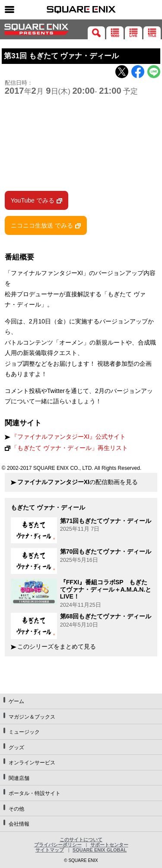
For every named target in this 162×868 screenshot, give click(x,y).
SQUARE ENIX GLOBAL (100, 850)
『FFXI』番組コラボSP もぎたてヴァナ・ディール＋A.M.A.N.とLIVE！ (106, 589)
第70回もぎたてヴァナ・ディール (106, 551)
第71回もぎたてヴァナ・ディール (106, 521)
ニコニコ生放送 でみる (42, 225)
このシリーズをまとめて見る (57, 647)
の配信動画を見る (78, 482)
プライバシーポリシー (58, 845)
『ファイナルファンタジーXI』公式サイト (68, 437)
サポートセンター (109, 845)
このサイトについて (81, 839)
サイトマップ (50, 850)
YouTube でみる (33, 200)
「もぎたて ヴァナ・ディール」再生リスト (70, 448)
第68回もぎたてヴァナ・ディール (106, 616)
